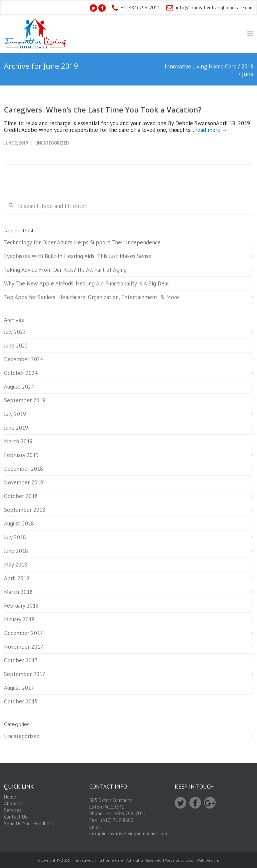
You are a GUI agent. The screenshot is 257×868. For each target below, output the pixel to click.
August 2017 (19, 688)
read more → (211, 130)
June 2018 (16, 551)
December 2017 (23, 633)
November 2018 (24, 482)
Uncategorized (52, 143)
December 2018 (23, 469)
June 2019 (16, 428)
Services (13, 810)
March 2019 (18, 441)
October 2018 (21, 496)
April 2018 (17, 578)
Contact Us (16, 817)
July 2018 (15, 537)
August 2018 (19, 523)
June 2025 (16, 346)
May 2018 (16, 565)
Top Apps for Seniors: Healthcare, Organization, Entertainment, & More (91, 297)
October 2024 (21, 373)
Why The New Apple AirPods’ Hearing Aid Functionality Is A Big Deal (86, 283)
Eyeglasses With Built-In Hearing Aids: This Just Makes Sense (78, 256)
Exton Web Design (202, 860)
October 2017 (21, 660)
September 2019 (25, 400)
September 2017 (25, 674)
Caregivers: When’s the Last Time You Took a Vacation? (103, 110)
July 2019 (15, 414)
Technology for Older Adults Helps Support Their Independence (82, 242)
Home (10, 797)
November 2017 (24, 647)
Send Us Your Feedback (29, 823)
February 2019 (21, 455)
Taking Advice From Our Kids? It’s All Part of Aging (65, 270)
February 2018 (21, 606)
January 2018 (19, 619)
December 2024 (23, 359)
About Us (14, 803)
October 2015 (21, 701)
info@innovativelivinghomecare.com (215, 8)
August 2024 (19, 387)
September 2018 (25, 510)
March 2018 (18, 592)
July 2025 (15, 332)
